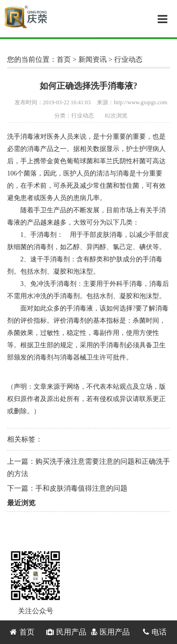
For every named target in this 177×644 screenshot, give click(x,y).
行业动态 (128, 59)
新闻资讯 (93, 59)
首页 (64, 59)
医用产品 (110, 632)
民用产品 (66, 632)
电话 (155, 632)
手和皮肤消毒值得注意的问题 (81, 488)
